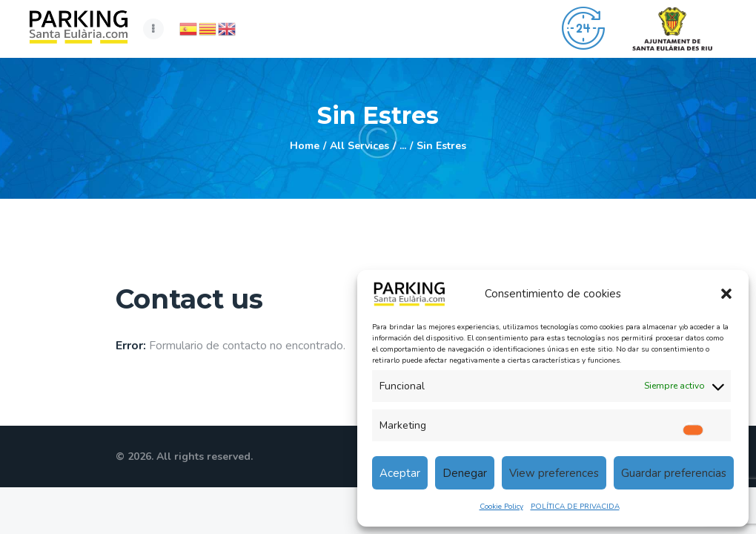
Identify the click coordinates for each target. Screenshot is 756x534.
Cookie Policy (501, 507)
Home (305, 146)
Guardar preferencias (674, 473)
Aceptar (400, 473)
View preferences (554, 473)
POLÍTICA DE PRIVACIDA (575, 507)
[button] (726, 294)
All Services (359, 146)
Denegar (465, 473)
